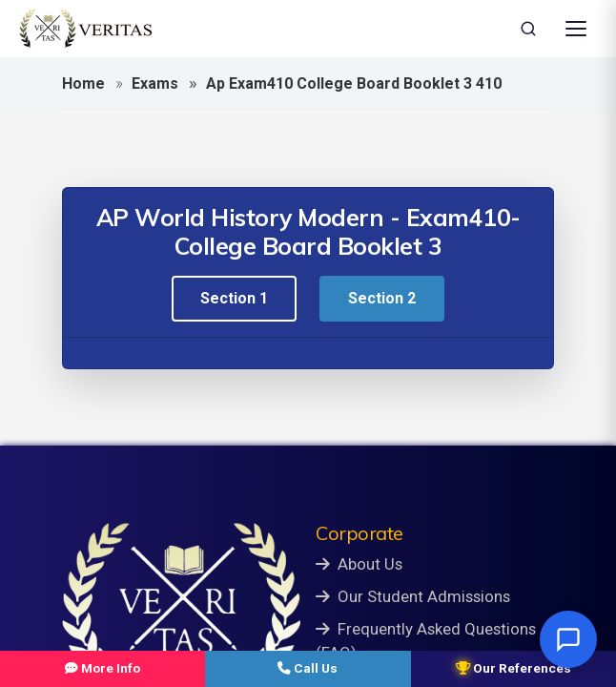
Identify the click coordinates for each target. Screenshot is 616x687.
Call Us (308, 668)
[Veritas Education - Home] (86, 29)
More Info (103, 668)
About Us (359, 564)
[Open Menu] (576, 29)
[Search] (528, 29)
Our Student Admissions (413, 596)
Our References (513, 668)
